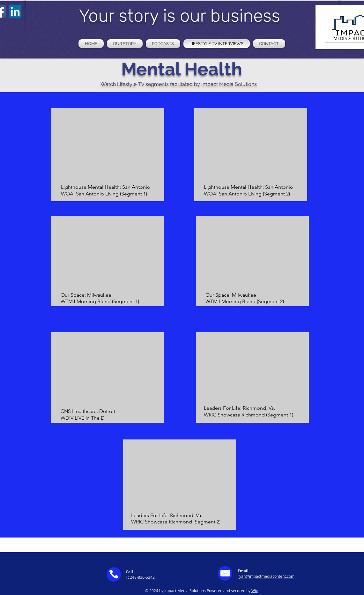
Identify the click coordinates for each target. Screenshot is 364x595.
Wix (255, 591)
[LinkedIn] (15, 11)
